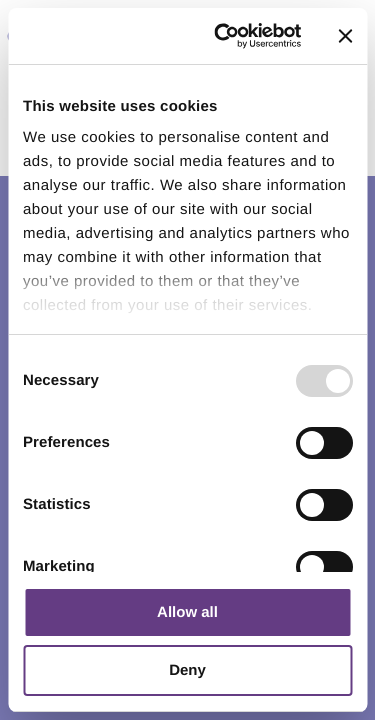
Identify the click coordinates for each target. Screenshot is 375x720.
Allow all (187, 612)
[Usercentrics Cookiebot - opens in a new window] (223, 36)
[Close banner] (345, 36)
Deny (187, 670)
